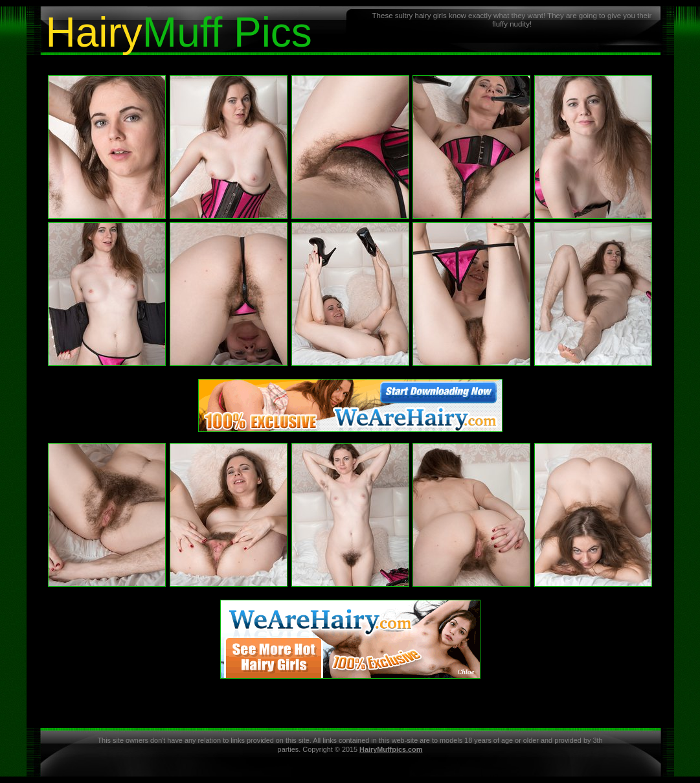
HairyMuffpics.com (391, 749)
